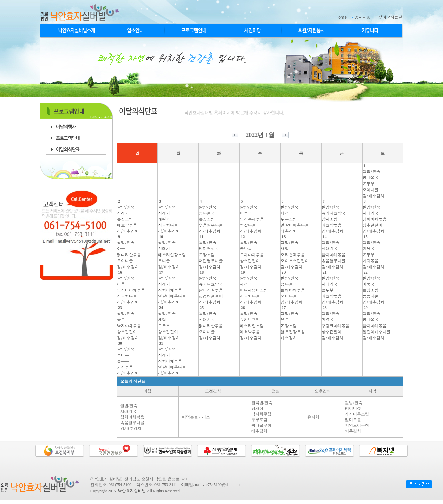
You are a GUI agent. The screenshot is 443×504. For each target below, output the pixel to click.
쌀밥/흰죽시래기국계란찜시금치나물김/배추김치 (169, 219)
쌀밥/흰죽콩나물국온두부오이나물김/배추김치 (373, 183)
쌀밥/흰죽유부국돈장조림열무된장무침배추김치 (293, 325)
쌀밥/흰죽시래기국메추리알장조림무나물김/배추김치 (172, 254)
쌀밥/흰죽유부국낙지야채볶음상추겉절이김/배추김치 (129, 325)
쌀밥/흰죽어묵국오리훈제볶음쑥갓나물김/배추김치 (252, 219)
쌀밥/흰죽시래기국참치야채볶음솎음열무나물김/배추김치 (334, 254)
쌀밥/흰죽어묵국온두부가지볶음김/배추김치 (373, 254)
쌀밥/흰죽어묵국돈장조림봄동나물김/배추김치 (373, 290)
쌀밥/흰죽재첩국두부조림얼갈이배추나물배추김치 (295, 219)
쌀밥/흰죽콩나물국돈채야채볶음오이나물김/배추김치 (293, 290)
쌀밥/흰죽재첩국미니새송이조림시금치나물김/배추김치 (254, 290)
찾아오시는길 (390, 17)
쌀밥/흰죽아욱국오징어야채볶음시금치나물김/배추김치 (131, 290)
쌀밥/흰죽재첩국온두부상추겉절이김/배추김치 (169, 325)
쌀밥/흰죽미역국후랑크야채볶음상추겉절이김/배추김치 (336, 325)
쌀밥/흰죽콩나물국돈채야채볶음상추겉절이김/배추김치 (252, 254)
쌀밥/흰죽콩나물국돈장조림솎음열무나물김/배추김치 (211, 219)
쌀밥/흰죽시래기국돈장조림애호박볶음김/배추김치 (128, 219)
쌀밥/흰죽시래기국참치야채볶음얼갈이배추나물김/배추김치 (172, 290)
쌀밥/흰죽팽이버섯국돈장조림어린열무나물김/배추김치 (211, 254)
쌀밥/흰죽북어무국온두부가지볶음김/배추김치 (128, 361)
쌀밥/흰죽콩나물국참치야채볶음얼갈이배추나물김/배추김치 (377, 325)
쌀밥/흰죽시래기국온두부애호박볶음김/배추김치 (333, 290)
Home (341, 17)
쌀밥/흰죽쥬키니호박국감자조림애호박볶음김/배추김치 (334, 219)
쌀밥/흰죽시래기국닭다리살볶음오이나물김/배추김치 (211, 325)
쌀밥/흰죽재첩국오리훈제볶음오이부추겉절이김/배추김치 (295, 254)
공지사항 (363, 17)
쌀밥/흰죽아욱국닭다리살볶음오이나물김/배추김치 (129, 254)
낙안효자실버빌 (132, 490)
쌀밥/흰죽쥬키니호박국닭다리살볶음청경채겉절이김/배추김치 (211, 290)
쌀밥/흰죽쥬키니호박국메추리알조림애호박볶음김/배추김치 (252, 325)
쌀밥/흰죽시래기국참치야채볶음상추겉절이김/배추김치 (375, 219)
